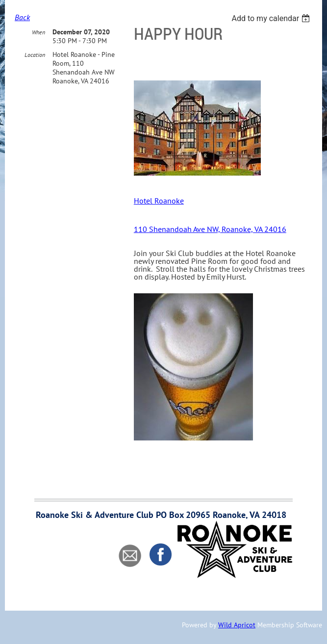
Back (22, 17)
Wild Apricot (237, 625)
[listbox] (272, 18)
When (38, 32)
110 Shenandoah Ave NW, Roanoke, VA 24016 (210, 229)
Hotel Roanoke (159, 201)
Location (35, 55)
